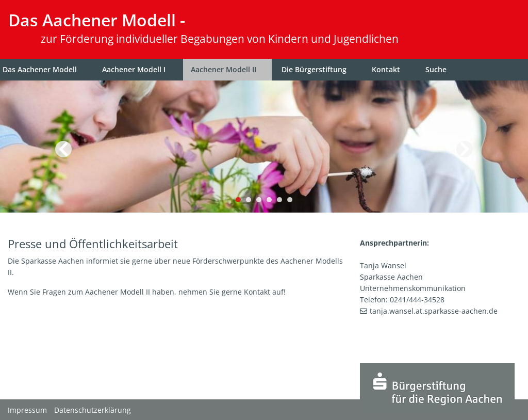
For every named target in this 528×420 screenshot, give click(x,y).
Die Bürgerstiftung (314, 69)
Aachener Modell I (134, 69)
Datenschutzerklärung (93, 410)
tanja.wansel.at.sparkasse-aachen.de (434, 311)
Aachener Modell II (224, 69)
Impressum (27, 410)
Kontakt (386, 69)
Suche (436, 69)
